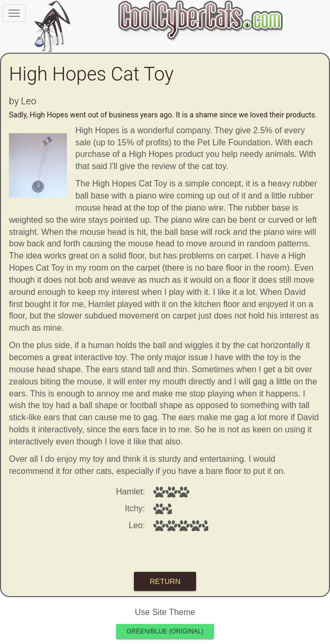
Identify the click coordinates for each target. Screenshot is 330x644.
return (165, 581)
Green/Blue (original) (165, 631)
